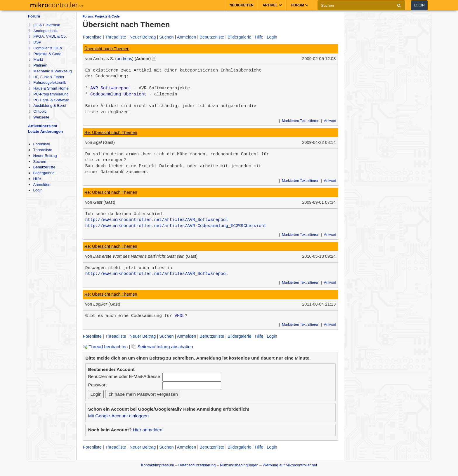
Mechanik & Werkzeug (50, 71)
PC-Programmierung (49, 94)
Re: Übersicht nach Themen (111, 132)
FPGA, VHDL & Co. (48, 36)
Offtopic (38, 111)
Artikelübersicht (43, 126)
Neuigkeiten (242, 5)
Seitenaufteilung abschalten (162, 347)
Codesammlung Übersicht (118, 94)
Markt (36, 59)
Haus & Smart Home (49, 88)
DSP (35, 42)
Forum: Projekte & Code (101, 16)
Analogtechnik (43, 31)
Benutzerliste (44, 167)
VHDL (180, 316)
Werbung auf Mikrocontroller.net (290, 465)
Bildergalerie (44, 173)
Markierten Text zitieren (300, 121)
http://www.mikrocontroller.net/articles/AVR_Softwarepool (157, 220)
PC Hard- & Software (49, 100)
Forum (34, 16)
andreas (124, 59)
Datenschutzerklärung (197, 465)
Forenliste (41, 144)
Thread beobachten (105, 347)
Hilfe (37, 179)
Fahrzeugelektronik (47, 82)
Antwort (330, 121)
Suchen (40, 162)
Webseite (39, 117)
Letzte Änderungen (45, 131)
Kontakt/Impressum (157, 465)
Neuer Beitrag (45, 156)
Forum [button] (300, 5)
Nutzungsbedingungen (239, 465)
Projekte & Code (45, 54)
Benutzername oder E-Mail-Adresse (124, 376)
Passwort (97, 385)
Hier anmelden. (148, 430)
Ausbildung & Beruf (47, 106)
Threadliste (42, 150)
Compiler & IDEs (45, 48)
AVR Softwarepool (111, 88)
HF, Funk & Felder (47, 77)
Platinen (38, 65)
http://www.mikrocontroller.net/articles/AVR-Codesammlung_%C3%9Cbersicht (176, 226)
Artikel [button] (272, 5)
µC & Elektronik (44, 25)
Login (419, 5)
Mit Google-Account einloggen (118, 416)
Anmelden (42, 185)
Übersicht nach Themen (107, 49)
